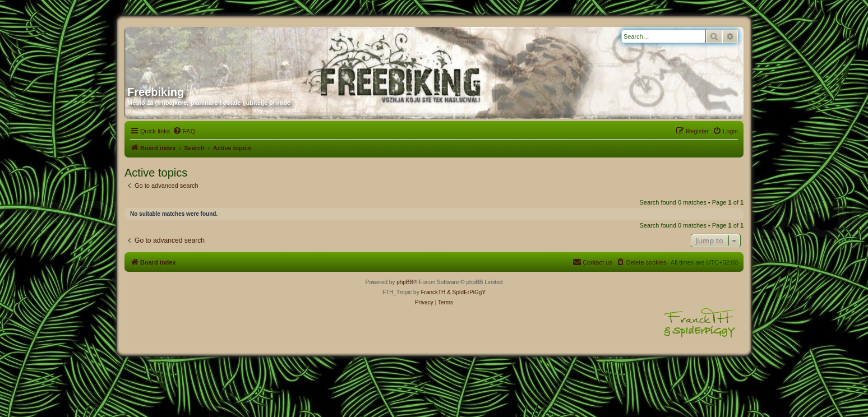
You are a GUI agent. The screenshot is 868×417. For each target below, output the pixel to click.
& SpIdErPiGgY (466, 292)
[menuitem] (184, 131)
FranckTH (433, 292)
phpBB (405, 282)
